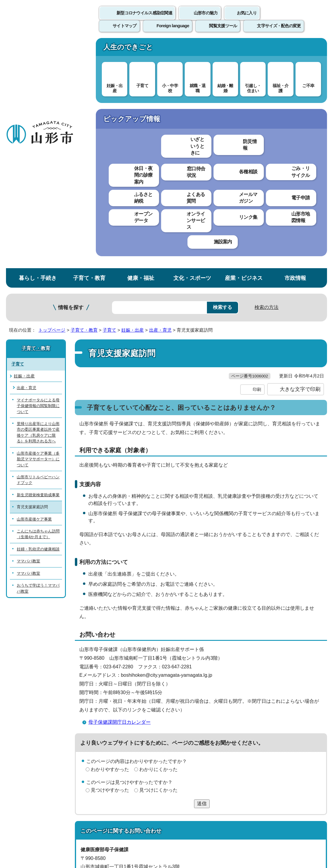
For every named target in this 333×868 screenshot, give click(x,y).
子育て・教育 (89, 49)
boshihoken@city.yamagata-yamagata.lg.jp (136, 676)
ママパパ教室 (28, 332)
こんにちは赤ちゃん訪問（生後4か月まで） (38, 305)
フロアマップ (21, 811)
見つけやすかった (110, 574)
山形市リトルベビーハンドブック (38, 251)
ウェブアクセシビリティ (186, 721)
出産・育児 (160, 101)
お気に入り (247, 19)
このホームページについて (33, 721)
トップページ (52, 101)
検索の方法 (267, 78)
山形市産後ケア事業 (34, 290)
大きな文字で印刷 (300, 173)
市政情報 (295, 49)
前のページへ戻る (263, 703)
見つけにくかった (158, 574)
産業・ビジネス (244, 49)
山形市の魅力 (206, 19)
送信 (202, 587)
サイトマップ (245, 721)
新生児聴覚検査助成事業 (38, 266)
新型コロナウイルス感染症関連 (144, 19)
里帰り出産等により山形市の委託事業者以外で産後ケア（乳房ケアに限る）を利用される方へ (38, 203)
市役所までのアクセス (72, 811)
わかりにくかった (158, 553)
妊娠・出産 (133, 101)
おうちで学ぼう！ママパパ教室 (38, 359)
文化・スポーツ (192, 49)
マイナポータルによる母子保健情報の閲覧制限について (38, 177)
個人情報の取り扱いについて (111, 721)
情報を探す (71, 79)
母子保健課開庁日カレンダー (119, 506)
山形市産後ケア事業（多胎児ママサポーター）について (38, 230)
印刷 (257, 173)
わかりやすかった (110, 553)
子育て (109, 101)
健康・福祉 (141, 49)
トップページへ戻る (313, 703)
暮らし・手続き (38, 49)
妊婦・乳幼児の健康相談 (38, 320)
